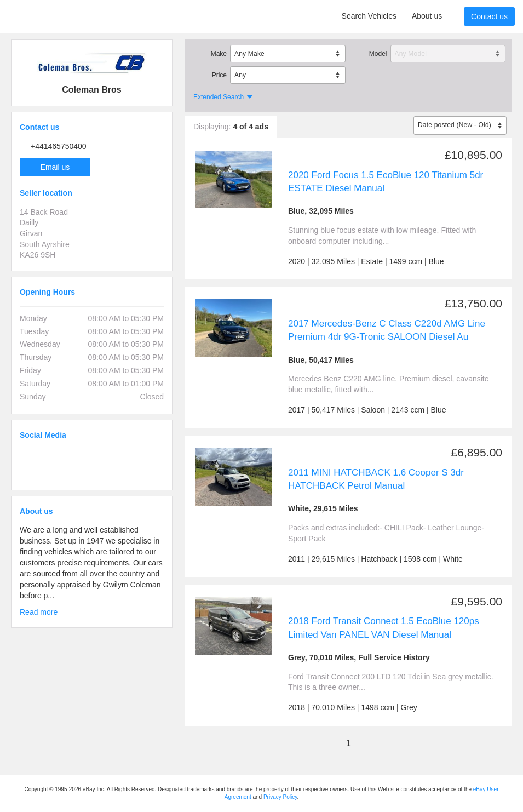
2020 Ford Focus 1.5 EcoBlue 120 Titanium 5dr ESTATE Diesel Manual (386, 182)
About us (427, 16)
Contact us (489, 16)
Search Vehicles (369, 16)
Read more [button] (39, 612)
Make (219, 54)
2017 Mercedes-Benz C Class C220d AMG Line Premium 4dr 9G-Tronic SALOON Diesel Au (387, 330)
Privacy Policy (280, 797)
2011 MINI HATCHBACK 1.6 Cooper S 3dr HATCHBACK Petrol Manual (376, 479)
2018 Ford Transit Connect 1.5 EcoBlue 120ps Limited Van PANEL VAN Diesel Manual (384, 628)
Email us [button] (55, 167)
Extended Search (219, 97)
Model (378, 54)
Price (219, 75)
